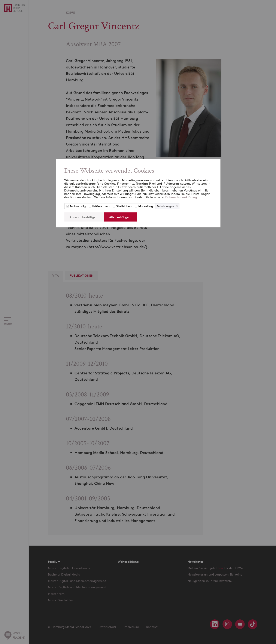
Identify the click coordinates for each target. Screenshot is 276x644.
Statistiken (124, 206)
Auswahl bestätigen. (84, 217)
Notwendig (78, 206)
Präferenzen (101, 206)
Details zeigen (165, 206)
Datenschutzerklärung (181, 197)
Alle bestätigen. (120, 217)
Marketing (146, 206)
